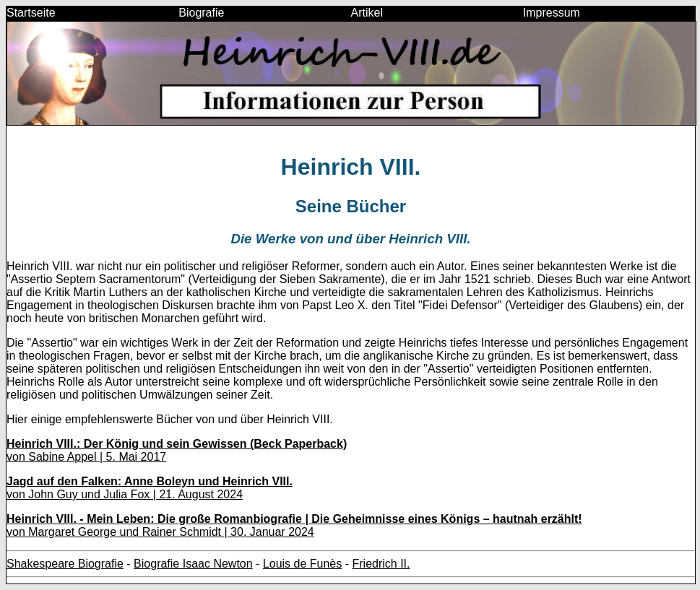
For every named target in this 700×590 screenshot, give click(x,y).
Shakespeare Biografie (65, 564)
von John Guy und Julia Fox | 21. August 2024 (150, 488)
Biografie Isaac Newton (193, 564)
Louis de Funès (302, 564)
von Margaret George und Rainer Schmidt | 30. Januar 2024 (294, 525)
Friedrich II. (381, 564)
